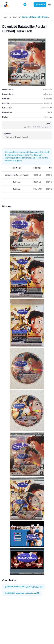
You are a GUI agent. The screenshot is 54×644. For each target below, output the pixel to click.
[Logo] (6, 5)
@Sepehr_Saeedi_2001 (15, 587)
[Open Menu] (49, 5)
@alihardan (10, 593)
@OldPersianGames (22, 158)
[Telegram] (25, 5)
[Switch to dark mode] (30, 5)
